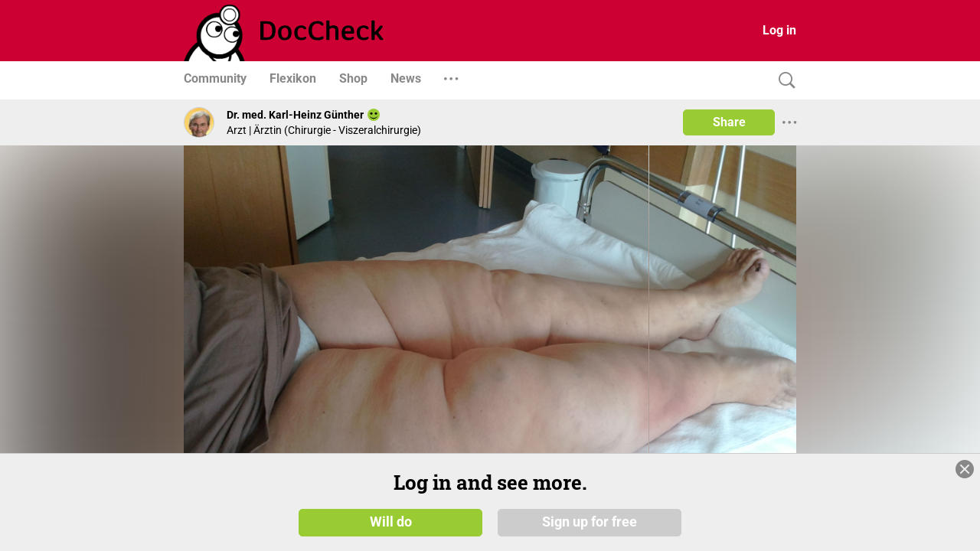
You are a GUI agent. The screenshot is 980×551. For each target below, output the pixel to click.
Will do (391, 522)
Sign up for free (590, 522)
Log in (779, 30)
